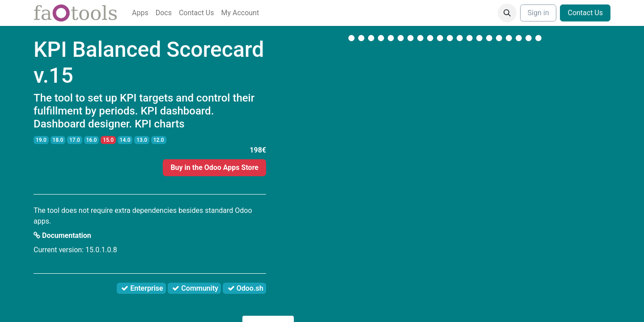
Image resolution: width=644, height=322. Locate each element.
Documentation (62, 235)
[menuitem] (140, 13)
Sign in (538, 13)
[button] (507, 13)
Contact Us (585, 13)
